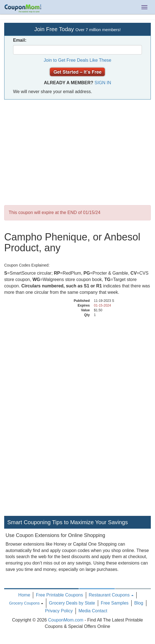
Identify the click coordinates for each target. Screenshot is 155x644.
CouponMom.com (66, 620)
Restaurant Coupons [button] (111, 595)
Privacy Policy (59, 611)
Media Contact (93, 611)
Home (24, 595)
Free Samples (115, 603)
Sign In (103, 83)
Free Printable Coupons (60, 595)
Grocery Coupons (24, 603)
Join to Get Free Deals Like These (78, 60)
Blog (139, 603)
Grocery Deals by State (72, 603)
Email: (20, 40)
